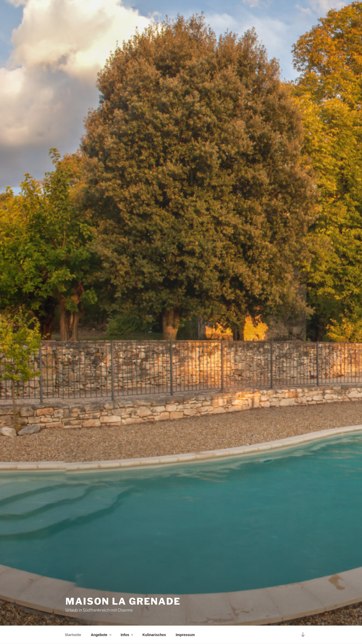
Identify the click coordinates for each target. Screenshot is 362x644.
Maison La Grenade (123, 601)
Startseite (73, 635)
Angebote (101, 635)
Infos (127, 635)
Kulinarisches (154, 635)
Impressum (185, 635)
